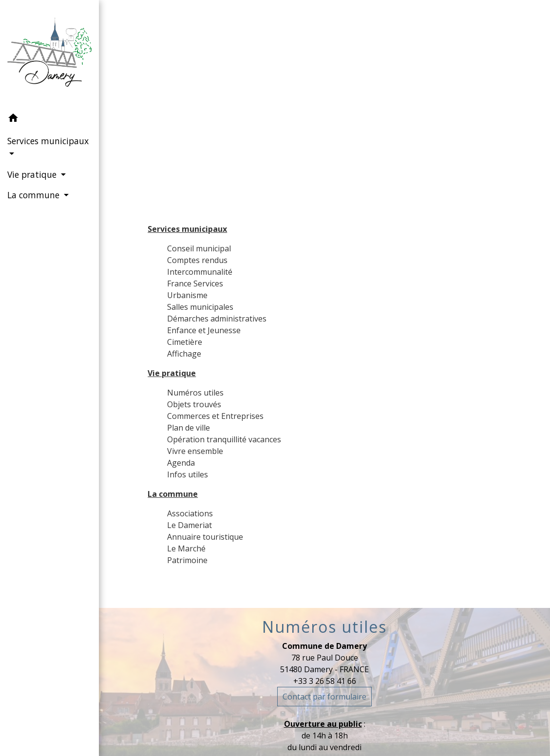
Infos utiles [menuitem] (188, 474)
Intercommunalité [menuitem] (200, 272)
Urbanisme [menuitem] (187, 295)
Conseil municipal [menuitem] (199, 248)
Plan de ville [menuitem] (189, 428)
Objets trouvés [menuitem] (194, 404)
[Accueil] (49, 54)
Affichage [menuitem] (184, 354)
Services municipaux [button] (48, 141)
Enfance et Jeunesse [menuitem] (204, 330)
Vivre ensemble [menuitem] (195, 451)
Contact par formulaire (324, 697)
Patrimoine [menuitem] (187, 560)
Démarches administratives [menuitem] (217, 319)
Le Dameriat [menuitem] (190, 525)
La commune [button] (35, 195)
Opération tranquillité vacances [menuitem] (224, 439)
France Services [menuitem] (195, 283)
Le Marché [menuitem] (186, 548)
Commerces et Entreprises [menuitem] (215, 416)
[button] (49, 119)
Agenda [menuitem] (181, 463)
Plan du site (349, 106)
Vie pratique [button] (33, 174)
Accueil (288, 106)
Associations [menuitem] (190, 513)
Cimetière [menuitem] (185, 342)
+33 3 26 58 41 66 (325, 681)
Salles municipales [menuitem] (200, 307)
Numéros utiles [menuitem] (195, 393)
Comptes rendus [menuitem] (197, 260)
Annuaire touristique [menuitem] (205, 537)
